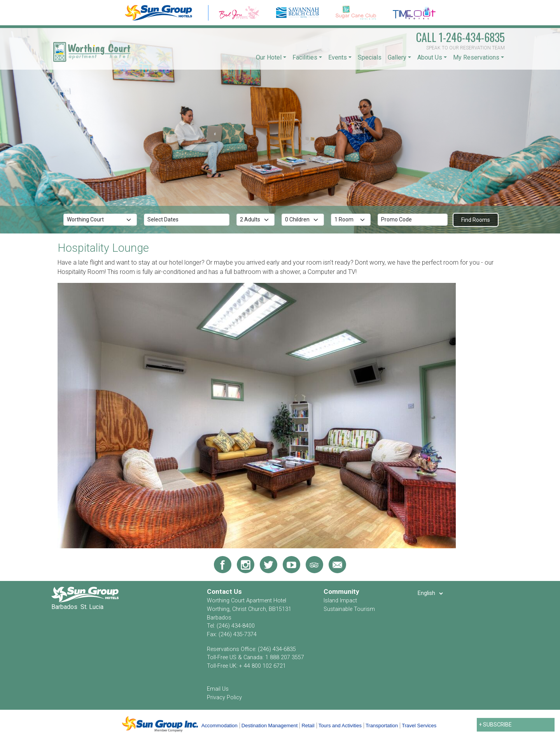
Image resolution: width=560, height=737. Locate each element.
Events (338, 57)
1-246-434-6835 (460, 37)
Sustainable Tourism (349, 609)
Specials (370, 57)
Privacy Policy (224, 698)
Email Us (218, 689)
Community (341, 591)
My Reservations (476, 57)
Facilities (305, 57)
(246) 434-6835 (277, 649)
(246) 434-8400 (236, 626)
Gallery (397, 57)
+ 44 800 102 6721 (262, 666)
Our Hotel (269, 57)
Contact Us (224, 591)
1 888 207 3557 (285, 657)
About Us (430, 57)
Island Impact (340, 601)
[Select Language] (430, 593)
